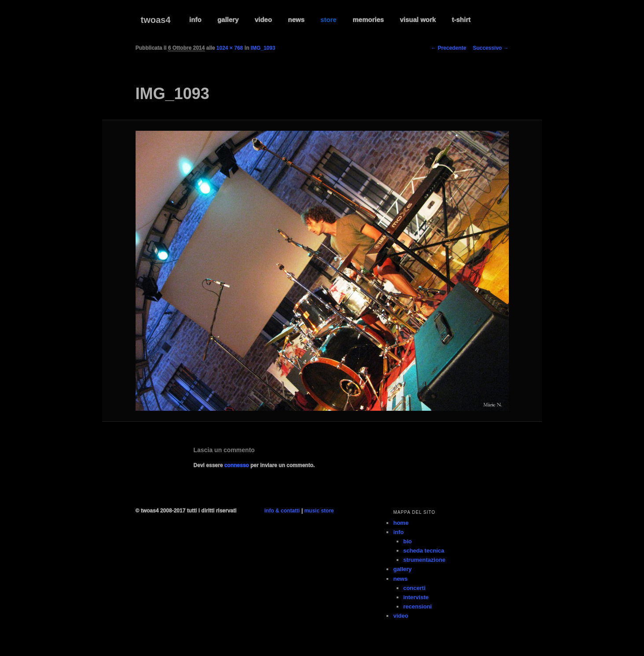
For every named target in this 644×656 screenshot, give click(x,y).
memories (368, 20)
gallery (228, 20)
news (296, 20)
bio (408, 541)
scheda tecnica (424, 551)
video (263, 20)
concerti (414, 588)
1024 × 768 (230, 48)
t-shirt (461, 20)
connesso (236, 465)
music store (319, 511)
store (329, 20)
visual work (418, 20)
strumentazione (424, 560)
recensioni (418, 606)
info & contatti (282, 511)
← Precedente (449, 48)
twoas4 (156, 20)
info (195, 20)
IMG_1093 (263, 48)
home (401, 523)
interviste (416, 597)
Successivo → (491, 48)
